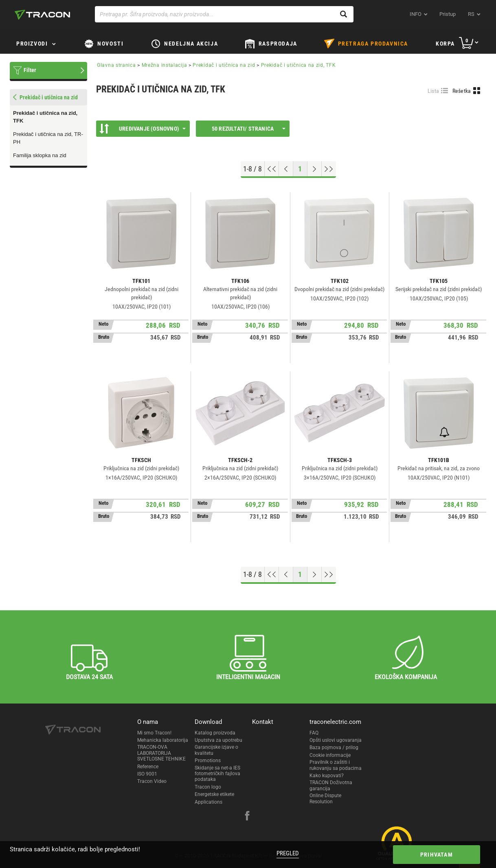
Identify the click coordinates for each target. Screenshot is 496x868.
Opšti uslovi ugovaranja (336, 740)
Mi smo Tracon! (154, 733)
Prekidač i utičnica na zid (225, 65)
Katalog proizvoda (215, 733)
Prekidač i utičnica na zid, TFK (45, 117)
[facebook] (247, 817)
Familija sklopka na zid (40, 155)
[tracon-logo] (42, 15)
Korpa (445, 44)
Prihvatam (437, 855)
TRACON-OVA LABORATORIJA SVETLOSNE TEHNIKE (161, 753)
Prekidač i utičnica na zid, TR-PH (48, 138)
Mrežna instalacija (165, 65)
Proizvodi (32, 44)
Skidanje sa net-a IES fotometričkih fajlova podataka (217, 774)
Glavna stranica (116, 65)
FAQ (314, 733)
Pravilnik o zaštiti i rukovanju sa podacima (336, 765)
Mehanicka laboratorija (163, 740)
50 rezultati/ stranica (249, 129)
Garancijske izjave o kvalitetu (216, 750)
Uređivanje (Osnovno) (143, 129)
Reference (148, 767)
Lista (433, 91)
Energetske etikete (214, 794)
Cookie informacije (330, 755)
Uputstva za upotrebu (218, 740)
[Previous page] (286, 169)
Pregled (288, 853)
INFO (416, 14)
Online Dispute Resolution (325, 798)
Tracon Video (152, 781)
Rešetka (462, 91)
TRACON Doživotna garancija (331, 785)
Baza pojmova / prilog (334, 747)
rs (471, 14)
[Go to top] (272, 169)
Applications (208, 802)
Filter (30, 70)
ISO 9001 (147, 774)
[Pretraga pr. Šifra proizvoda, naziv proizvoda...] (224, 14)
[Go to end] (329, 169)
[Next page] (315, 169)
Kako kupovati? (327, 776)
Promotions (208, 761)
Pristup (448, 14)
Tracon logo (208, 787)
